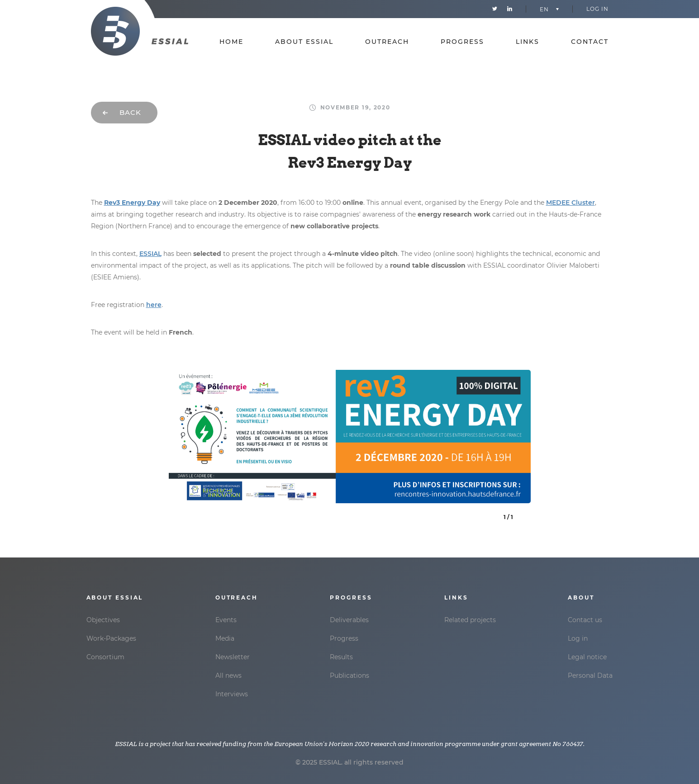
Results (341, 657)
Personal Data (590, 675)
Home (231, 42)
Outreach (387, 42)
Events (226, 620)
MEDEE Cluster (571, 203)
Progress (462, 42)
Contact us (585, 620)
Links (528, 42)
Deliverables (349, 620)
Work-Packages (111, 638)
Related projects (470, 620)
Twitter (495, 9)
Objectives (103, 620)
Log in (597, 9)
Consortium (105, 657)
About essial (304, 42)
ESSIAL (150, 254)
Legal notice (587, 657)
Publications (349, 675)
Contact (590, 42)
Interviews (232, 694)
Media (225, 638)
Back (131, 112)
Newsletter (233, 657)
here (154, 305)
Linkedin (510, 9)
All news (228, 675)
